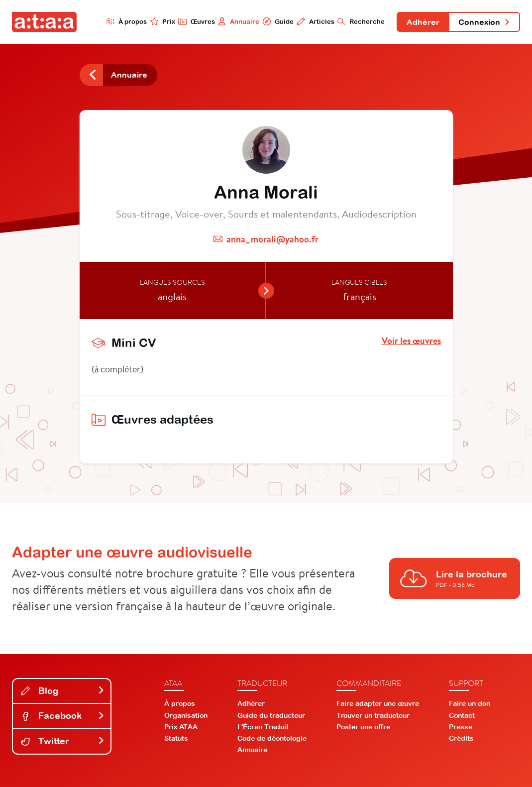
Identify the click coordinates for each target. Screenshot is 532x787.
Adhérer (423, 22)
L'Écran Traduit (263, 727)
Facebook (63, 716)
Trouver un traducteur (373, 715)
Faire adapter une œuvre (378, 703)
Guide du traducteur (271, 715)
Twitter (63, 741)
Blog (63, 691)
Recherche (361, 21)
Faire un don (470, 703)
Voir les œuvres (411, 341)
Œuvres (196, 21)
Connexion (484, 22)
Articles (315, 21)
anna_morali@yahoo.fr (272, 239)
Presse (461, 727)
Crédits (461, 738)
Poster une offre (363, 727)
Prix (163, 21)
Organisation (186, 715)
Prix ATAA (181, 727)
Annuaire (239, 21)
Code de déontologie (272, 738)
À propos (127, 21)
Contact (462, 715)
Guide (278, 21)
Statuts (176, 738)
